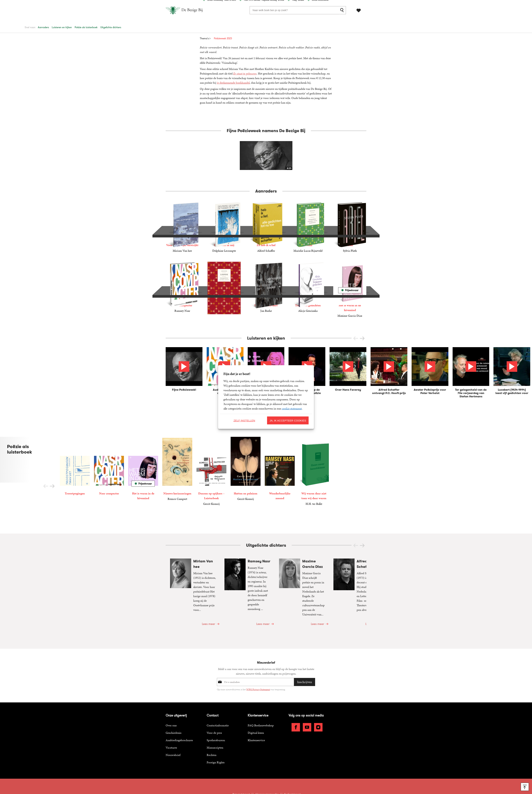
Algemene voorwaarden (267, 770)
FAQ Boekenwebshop (261, 702)
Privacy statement (241, 770)
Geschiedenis (173, 709)
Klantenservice (256, 716)
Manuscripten (215, 724)
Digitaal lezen (256, 709)
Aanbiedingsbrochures (179, 716)
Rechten (212, 731)
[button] (362, 338)
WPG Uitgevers (286, 775)
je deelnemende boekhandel (233, 83)
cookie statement (292, 408)
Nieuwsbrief (173, 731)
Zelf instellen (244, 420)
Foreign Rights (216, 739)
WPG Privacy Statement (258, 666)
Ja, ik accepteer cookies (288, 420)
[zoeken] (343, 10)
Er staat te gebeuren (245, 73)
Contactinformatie (218, 702)
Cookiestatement (292, 770)
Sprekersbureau (216, 716)
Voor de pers (214, 709)
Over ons (171, 702)
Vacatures (171, 724)
